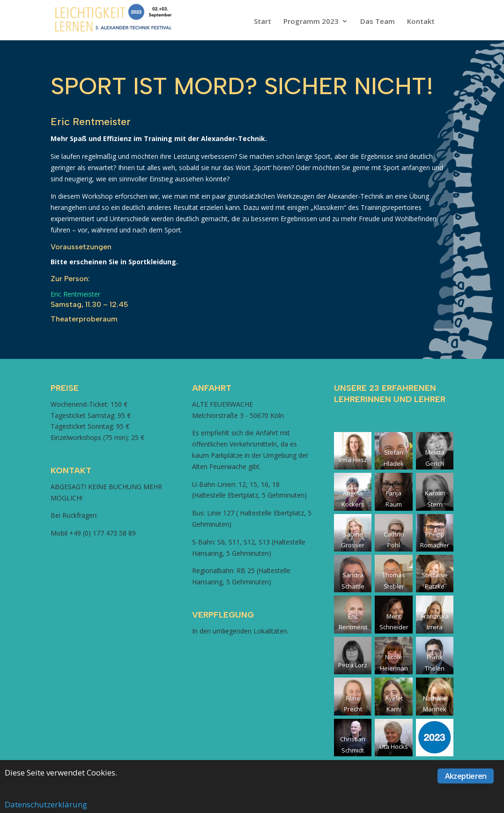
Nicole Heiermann (394, 668)
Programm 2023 (311, 22)
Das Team (378, 22)
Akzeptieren (466, 776)
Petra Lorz (353, 665)
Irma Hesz (353, 460)
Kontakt (421, 22)
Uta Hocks (394, 746)
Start (263, 22)
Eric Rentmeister (75, 294)
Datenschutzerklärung (46, 804)
